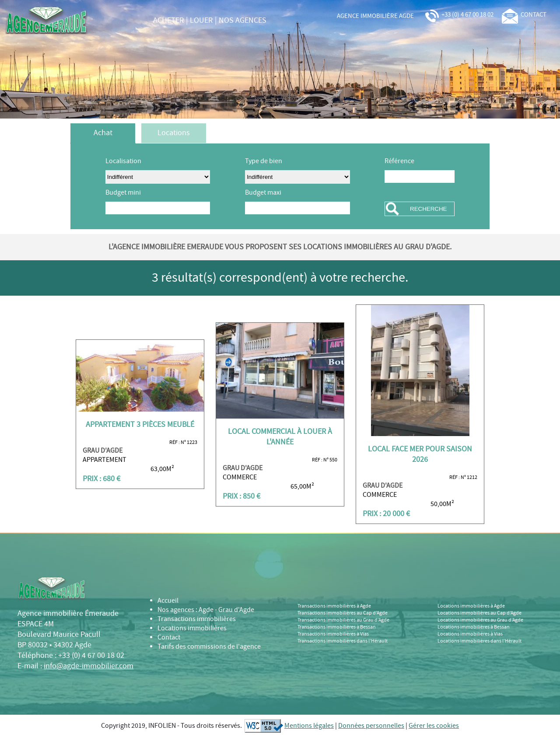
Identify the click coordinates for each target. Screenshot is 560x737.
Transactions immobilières (197, 619)
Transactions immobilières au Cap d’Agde (343, 613)
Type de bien (264, 161)
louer (201, 21)
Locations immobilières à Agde (471, 606)
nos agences (243, 21)
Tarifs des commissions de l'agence (209, 647)
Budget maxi (263, 193)
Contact (169, 637)
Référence (399, 161)
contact (524, 15)
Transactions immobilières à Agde (334, 606)
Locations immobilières (192, 628)
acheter (168, 21)
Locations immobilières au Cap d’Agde (479, 613)
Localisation (123, 161)
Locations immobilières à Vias (470, 634)
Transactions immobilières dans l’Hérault (343, 641)
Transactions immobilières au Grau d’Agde (343, 620)
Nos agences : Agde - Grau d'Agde (206, 610)
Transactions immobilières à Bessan (337, 627)
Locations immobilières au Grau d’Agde (480, 620)
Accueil (168, 601)
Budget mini (123, 193)
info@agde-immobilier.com (89, 666)
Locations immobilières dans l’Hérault (479, 641)
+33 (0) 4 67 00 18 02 (459, 15)
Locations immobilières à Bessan (474, 627)
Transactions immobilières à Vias (333, 634)
